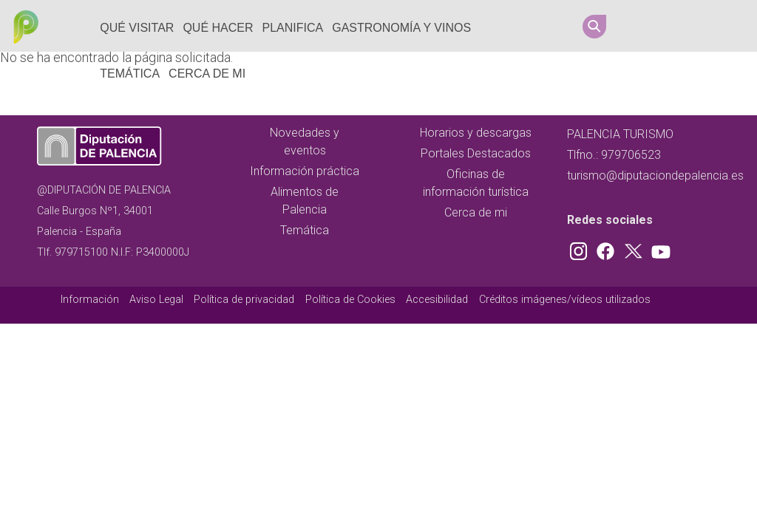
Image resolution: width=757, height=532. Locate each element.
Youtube (725, 26)
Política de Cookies (350, 300)
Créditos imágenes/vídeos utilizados (565, 300)
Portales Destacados (476, 153)
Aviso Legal (156, 300)
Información (90, 300)
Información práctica (305, 171)
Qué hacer (218, 28)
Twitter (697, 26)
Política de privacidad (244, 300)
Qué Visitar (137, 28)
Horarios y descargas (476, 133)
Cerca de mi (207, 74)
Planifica (293, 28)
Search (594, 27)
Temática (130, 74)
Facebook (669, 26)
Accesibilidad (437, 300)
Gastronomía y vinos (401, 28)
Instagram (641, 26)
